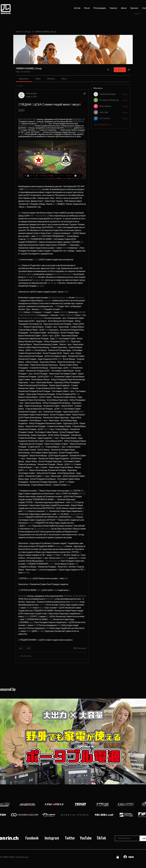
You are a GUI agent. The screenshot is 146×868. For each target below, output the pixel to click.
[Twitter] (70, 838)
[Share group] (129, 70)
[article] (52, 376)
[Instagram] (52, 838)
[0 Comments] (80, 648)
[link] (24, 79)
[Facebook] (32, 838)
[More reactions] (28, 648)
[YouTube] (86, 838)
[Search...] (139, 14)
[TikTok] (101, 838)
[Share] (85, 93)
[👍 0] (21, 648)
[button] (118, 857)
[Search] (108, 70)
